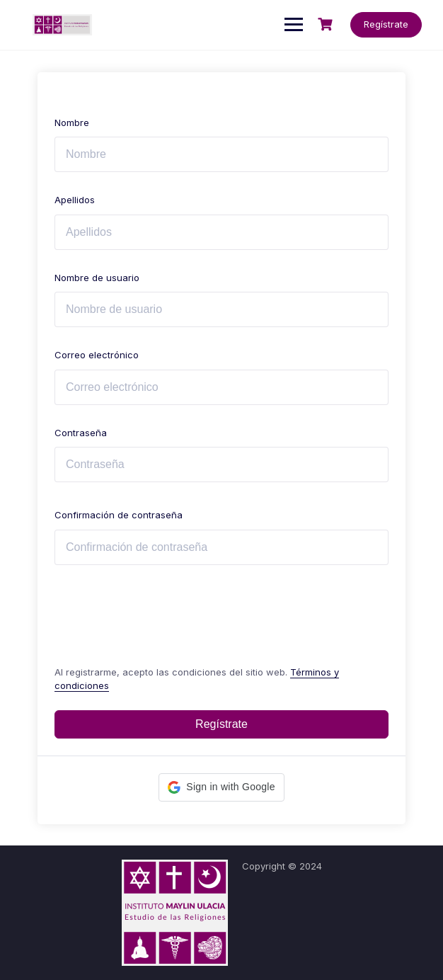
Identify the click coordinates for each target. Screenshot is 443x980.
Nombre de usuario (97, 278)
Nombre (72, 122)
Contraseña (81, 433)
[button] (221, 787)
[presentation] (150, 612)
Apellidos (75, 200)
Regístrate (386, 24)
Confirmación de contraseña (119, 515)
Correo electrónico (97, 355)
